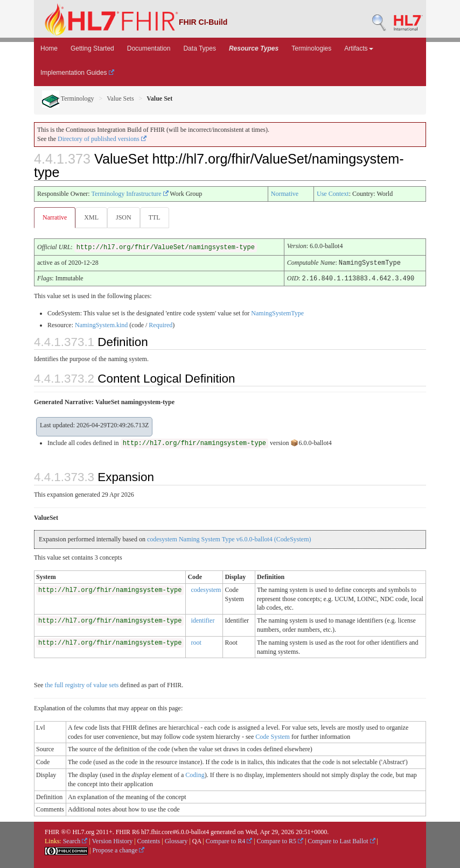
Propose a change (118, 849)
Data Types (199, 48)
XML (91, 217)
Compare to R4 (229, 840)
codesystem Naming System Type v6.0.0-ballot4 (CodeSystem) (229, 538)
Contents (149, 840)
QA (197, 840)
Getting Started (92, 48)
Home (49, 48)
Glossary (176, 840)
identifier (203, 619)
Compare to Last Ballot (341, 840)
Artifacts (358, 48)
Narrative (55, 217)
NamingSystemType (277, 312)
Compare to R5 (280, 840)
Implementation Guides (77, 73)
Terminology (68, 98)
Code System (273, 736)
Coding (195, 774)
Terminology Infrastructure (130, 194)
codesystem (206, 589)
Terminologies (311, 48)
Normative (285, 194)
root (196, 641)
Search (75, 840)
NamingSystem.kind (101, 324)
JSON (124, 217)
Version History (113, 840)
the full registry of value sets (82, 684)
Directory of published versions (102, 139)
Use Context (333, 194)
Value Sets (120, 98)
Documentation (149, 48)
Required (161, 324)
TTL (155, 217)
